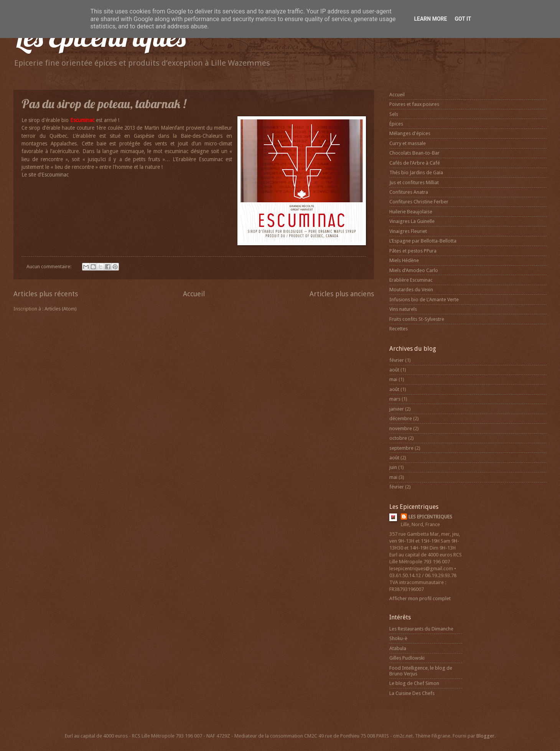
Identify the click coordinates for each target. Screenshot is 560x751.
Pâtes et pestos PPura (413, 251)
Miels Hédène (404, 260)
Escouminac (55, 175)
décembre (401, 418)
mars (395, 399)
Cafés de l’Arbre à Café (415, 163)
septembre (401, 448)
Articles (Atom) (61, 309)
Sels (394, 114)
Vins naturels (403, 309)
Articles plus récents (46, 294)
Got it (463, 19)
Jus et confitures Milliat (414, 182)
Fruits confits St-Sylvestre (417, 319)
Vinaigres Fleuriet (408, 231)
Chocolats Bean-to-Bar (414, 153)
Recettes (399, 329)
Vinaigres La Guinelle (412, 221)
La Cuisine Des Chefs (412, 693)
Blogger (485, 736)
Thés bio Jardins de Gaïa (416, 172)
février (397, 360)
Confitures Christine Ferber (419, 202)
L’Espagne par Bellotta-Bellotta (423, 241)
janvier (397, 409)
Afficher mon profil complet (420, 598)
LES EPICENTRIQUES (430, 517)
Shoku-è (398, 638)
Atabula (398, 648)
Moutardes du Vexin (411, 290)
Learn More (430, 19)
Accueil (194, 294)
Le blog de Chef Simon (414, 683)
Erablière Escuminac (411, 280)
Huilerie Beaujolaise (411, 212)
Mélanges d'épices (410, 133)
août (394, 370)
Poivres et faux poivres (414, 104)
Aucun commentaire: (49, 267)
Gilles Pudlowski (407, 658)
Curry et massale (408, 143)
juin (393, 467)
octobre (398, 438)
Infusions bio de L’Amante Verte (424, 300)
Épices (396, 124)
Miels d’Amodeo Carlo (414, 270)
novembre (401, 428)
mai (393, 379)
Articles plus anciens (342, 294)
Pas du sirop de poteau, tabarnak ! (104, 104)
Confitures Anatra (409, 192)
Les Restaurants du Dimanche (421, 629)
